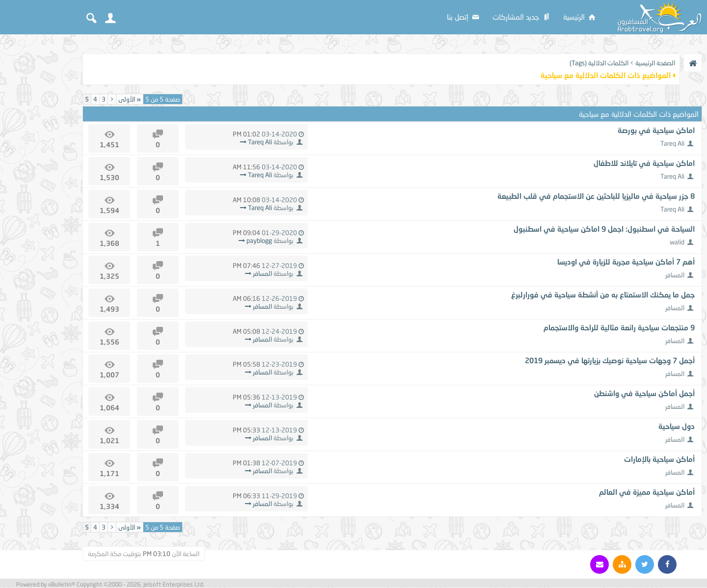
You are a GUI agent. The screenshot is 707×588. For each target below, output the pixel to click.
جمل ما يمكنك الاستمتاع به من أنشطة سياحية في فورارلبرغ (603, 294)
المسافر (675, 275)
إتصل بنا (464, 17)
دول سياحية (677, 426)
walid (677, 242)
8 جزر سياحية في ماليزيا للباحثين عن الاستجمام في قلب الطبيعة (596, 196)
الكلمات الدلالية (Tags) (599, 63)
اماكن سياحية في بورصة (656, 130)
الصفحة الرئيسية (655, 63)
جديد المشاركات (522, 17)
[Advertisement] (39, 187)
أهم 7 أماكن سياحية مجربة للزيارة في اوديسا (626, 262)
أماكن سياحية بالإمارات (659, 459)
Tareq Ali (672, 143)
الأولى (130, 99)
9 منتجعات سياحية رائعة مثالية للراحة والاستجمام (619, 327)
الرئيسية (580, 17)
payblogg (259, 241)
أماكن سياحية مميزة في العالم (647, 492)
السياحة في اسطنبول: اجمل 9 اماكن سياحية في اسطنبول (604, 229)
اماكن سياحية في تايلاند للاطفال (644, 163)
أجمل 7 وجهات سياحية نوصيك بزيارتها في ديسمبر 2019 (610, 360)
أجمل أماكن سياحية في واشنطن (644, 393)
